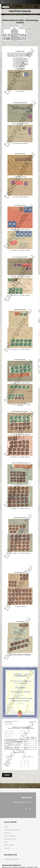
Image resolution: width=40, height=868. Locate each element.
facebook (26, 809)
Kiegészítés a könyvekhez (12, 830)
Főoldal (6, 827)
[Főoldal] (6, 7)
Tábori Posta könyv (10, 836)
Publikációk (7, 833)
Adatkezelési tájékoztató (11, 859)
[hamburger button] (2, 2)
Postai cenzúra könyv (10, 839)
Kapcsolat (7, 848)
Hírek (5, 842)
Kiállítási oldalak (9, 845)
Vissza (7, 775)
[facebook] (20, 25)
